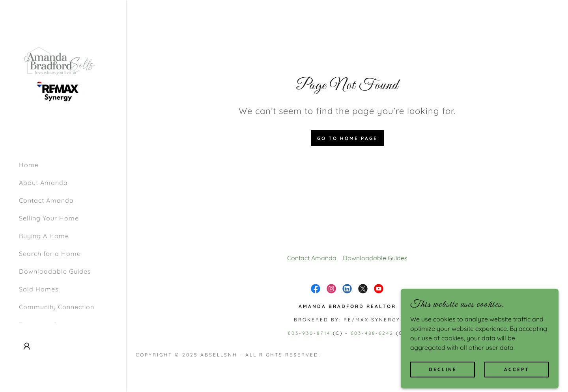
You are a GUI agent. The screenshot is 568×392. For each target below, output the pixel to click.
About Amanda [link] (43, 183)
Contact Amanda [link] (46, 200)
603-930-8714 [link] (309, 333)
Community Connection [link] (57, 307)
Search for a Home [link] (50, 254)
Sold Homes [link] (39, 289)
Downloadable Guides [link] (55, 271)
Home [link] (29, 165)
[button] (27, 346)
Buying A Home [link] (44, 236)
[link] (58, 77)
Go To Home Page (347, 138)
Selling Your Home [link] (49, 218)
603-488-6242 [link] (372, 333)
